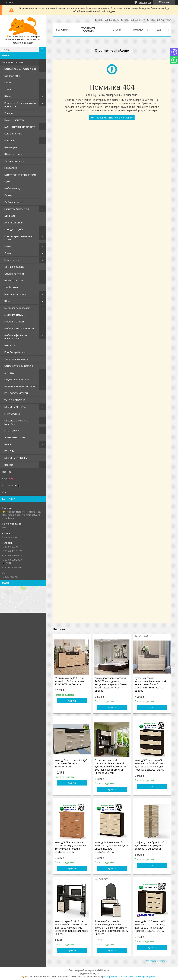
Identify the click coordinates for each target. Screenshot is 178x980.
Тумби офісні (11, 287)
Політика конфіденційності (143, 977)
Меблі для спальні (14, 322)
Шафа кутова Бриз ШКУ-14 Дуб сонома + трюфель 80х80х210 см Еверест (151, 846)
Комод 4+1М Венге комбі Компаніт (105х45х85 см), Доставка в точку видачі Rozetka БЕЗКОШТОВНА (150, 926)
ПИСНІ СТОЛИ (12, 431)
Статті (6, 492)
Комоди (138, 30)
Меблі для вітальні (15, 315)
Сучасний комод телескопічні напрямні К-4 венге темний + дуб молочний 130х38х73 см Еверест (150, 684)
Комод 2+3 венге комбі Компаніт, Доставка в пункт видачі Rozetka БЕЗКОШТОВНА (112, 847)
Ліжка (8, 89)
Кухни (8, 246)
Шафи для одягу (13, 154)
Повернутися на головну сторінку (114, 118)
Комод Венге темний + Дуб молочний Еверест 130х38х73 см (71, 763)
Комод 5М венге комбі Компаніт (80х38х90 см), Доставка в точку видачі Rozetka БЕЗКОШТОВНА (149, 765)
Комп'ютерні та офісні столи (20, 175)
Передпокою (12, 260)
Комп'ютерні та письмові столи (18, 238)
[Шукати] (42, 50)
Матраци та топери (15, 294)
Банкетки (10, 345)
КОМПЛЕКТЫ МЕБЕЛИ (16, 393)
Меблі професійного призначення (16, 337)
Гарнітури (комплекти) (17, 209)
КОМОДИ (9, 451)
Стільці (8, 195)
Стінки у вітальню (14, 161)
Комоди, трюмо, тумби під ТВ (20, 69)
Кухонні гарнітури (14, 120)
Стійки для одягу (14, 202)
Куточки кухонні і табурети (20, 127)
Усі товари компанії (157, 961)
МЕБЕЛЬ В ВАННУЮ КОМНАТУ (20, 386)
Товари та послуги (12, 62)
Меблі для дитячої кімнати (19, 328)
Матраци (9, 140)
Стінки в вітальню (15, 267)
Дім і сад (9, 373)
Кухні (7, 182)
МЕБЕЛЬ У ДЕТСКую (15, 407)
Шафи (8, 96)
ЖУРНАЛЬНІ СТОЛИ (15, 437)
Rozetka (9, 465)
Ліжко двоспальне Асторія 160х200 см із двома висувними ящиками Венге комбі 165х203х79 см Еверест (111, 684)
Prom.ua (105, 970)
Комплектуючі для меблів (19, 366)
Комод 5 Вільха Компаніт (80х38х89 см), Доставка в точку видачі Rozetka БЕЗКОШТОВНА (70, 847)
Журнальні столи (14, 223)
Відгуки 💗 (8, 479)
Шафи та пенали (14, 281)
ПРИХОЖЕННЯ (12, 414)
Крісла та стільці (13, 134)
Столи (8, 83)
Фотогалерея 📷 (11, 485)
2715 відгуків (145, 2)
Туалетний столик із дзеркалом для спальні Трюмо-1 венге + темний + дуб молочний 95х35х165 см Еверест (112, 928)
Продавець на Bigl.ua (89, 974)
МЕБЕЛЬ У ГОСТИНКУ (16, 458)
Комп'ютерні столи (15, 352)
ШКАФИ (9, 444)
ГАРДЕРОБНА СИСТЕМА (17, 380)
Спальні (9, 113)
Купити (72, 701)
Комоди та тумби (14, 229)
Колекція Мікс (12, 76)
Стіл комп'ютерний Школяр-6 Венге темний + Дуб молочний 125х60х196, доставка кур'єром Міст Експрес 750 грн (111, 767)
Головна (62, 30)
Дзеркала (10, 216)
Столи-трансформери (16, 359)
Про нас (7, 472)
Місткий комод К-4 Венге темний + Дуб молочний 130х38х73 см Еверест (70, 681)
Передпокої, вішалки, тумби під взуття (20, 105)
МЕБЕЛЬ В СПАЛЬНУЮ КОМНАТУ (16, 422)
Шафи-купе (11, 147)
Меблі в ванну (12, 188)
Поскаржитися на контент (116, 977)
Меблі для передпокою (17, 308)
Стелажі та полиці (14, 274)
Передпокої (11, 168)
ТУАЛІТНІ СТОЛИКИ (15, 400)
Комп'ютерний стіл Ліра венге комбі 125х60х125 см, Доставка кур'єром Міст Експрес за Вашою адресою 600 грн (71, 928)
